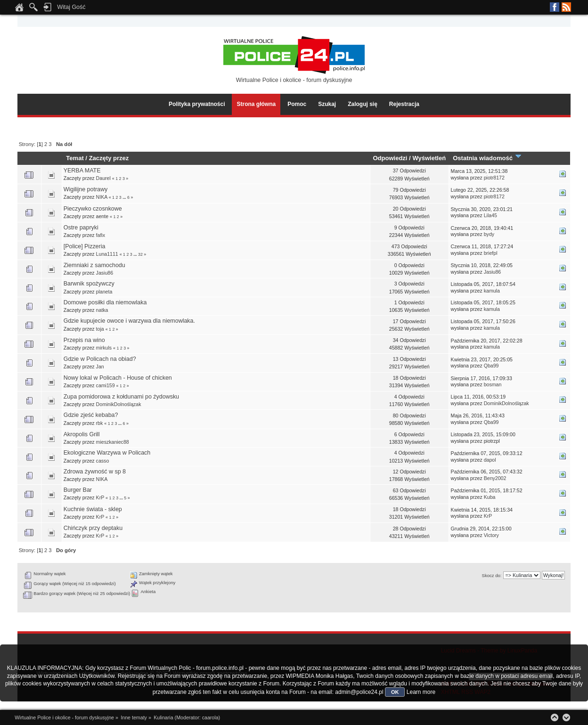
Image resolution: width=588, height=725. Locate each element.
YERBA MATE (82, 171)
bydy (489, 234)
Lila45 (490, 215)
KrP (100, 497)
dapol (490, 460)
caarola (210, 717)
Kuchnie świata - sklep (93, 509)
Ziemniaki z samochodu (94, 265)
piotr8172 (494, 178)
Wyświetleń (429, 158)
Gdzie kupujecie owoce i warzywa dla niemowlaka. (129, 321)
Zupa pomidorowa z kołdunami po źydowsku (121, 397)
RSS (566, 7)
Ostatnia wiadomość (487, 158)
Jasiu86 (105, 273)
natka (102, 310)
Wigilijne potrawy (86, 189)
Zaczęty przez (109, 158)
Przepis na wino (84, 340)
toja (100, 329)
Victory (491, 535)
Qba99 (491, 366)
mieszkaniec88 (113, 442)
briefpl (491, 253)
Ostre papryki (81, 228)
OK (395, 692)
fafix (101, 235)
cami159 (106, 385)
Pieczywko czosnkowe (93, 209)
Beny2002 (495, 478)
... (125, 197)
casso (103, 461)
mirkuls (104, 348)
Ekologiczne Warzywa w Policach (107, 453)
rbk (100, 423)
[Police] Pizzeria (85, 246)
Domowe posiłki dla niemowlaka (105, 302)
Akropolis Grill (82, 434)
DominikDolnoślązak (119, 404)
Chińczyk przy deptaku (93, 528)
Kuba (490, 497)
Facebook (555, 7)
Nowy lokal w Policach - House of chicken (118, 378)
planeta (104, 292)
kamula (492, 291)
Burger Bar (78, 490)
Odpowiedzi (390, 158)
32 (140, 254)
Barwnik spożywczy (89, 284)
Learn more (421, 692)
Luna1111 (107, 254)
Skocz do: (492, 575)
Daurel (103, 178)
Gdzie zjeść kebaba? (91, 415)
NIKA (102, 197)
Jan (100, 367)
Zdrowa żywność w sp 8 (95, 472)
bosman (493, 384)
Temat (75, 158)
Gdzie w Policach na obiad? (100, 359)
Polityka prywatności (197, 104)
